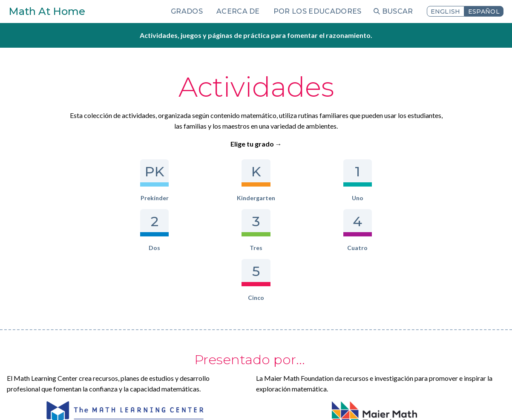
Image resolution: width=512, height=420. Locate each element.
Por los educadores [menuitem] (318, 11)
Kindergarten (159, 180)
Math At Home (47, 11)
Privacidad (30, 402)
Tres (304, 180)
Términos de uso (76, 402)
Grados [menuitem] (187, 11)
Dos (256, 180)
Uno (208, 180)
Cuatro (353, 180)
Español (484, 12)
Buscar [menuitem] (398, 11)
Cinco (401, 180)
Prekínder (111, 180)
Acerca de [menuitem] (238, 11)
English (446, 12)
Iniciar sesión (125, 402)
